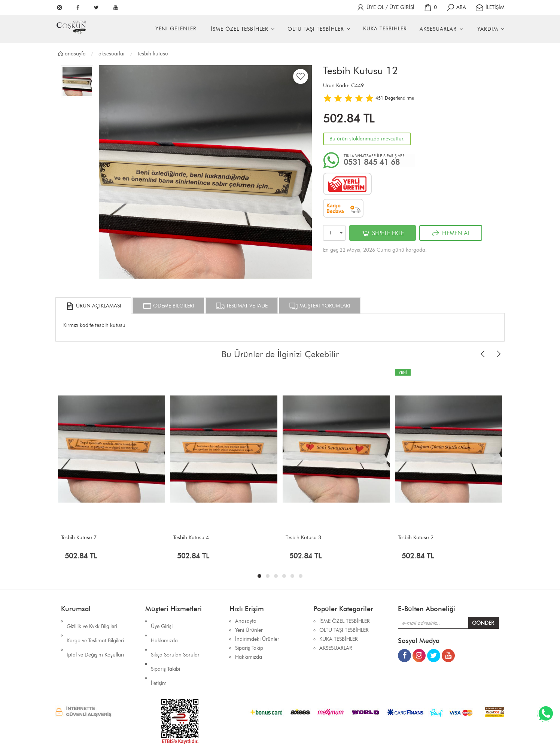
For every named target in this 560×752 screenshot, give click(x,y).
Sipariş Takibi (165, 648)
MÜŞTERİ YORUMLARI (320, 306)
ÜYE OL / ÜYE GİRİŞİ (385, 7)
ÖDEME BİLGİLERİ (168, 306)
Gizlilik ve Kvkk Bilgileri (92, 621)
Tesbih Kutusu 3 (303, 538)
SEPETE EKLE (383, 233)
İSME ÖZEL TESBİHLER (240, 29)
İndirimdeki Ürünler (257, 639)
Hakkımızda (164, 630)
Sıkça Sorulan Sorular (175, 639)
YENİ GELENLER (176, 29)
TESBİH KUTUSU (153, 54)
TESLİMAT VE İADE (242, 306)
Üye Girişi (162, 621)
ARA (456, 7)
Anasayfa (71, 54)
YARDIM (488, 29)
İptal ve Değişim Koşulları (95, 639)
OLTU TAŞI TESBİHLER (316, 29)
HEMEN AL (451, 233)
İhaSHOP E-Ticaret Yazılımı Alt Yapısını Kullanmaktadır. (325, 733)
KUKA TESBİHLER (385, 29)
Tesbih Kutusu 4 (191, 538)
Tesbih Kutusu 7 (79, 538)
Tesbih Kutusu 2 (416, 538)
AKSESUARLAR (438, 29)
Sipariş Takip (249, 648)
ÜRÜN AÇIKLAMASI (93, 306)
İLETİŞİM (490, 7)
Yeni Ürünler (249, 630)
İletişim (159, 657)
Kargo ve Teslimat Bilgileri (95, 630)
